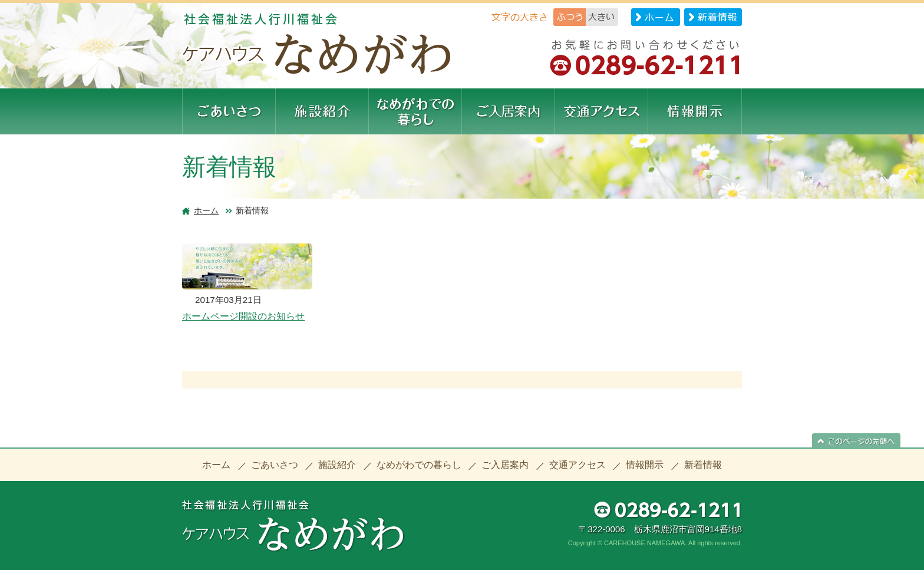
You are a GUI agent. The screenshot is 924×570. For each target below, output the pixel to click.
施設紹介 (337, 465)
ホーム (206, 210)
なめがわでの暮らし (419, 465)
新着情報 (703, 465)
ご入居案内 (505, 465)
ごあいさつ (275, 465)
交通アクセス (577, 465)
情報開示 (645, 465)
